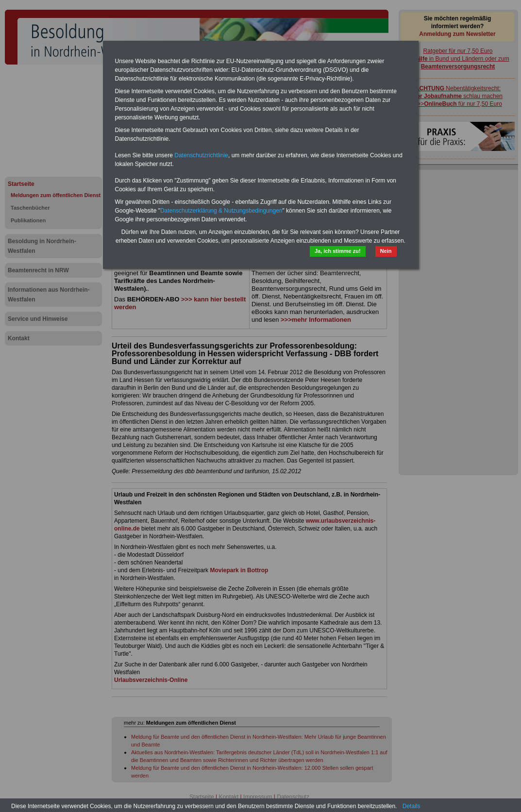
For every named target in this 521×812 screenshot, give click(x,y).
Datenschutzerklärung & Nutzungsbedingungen (221, 211)
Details (412, 806)
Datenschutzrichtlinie (201, 155)
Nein (386, 251)
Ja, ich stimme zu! (338, 251)
